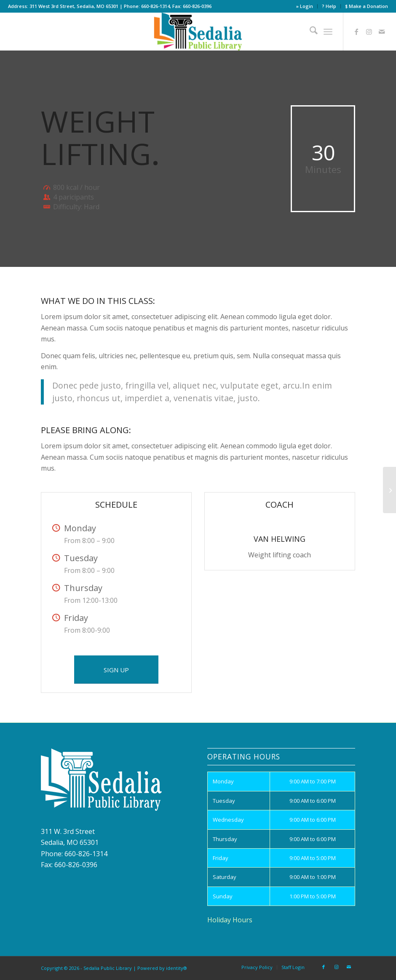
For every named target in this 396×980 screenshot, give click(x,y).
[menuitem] (305, 6)
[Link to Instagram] (369, 32)
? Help (329, 6)
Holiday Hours (230, 920)
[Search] (309, 32)
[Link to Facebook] (356, 32)
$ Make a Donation (367, 6)
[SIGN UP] (116, 670)
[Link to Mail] (382, 32)
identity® (177, 968)
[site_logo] (198, 32)
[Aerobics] (389, 490)
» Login (305, 6)
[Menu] (328, 32)
